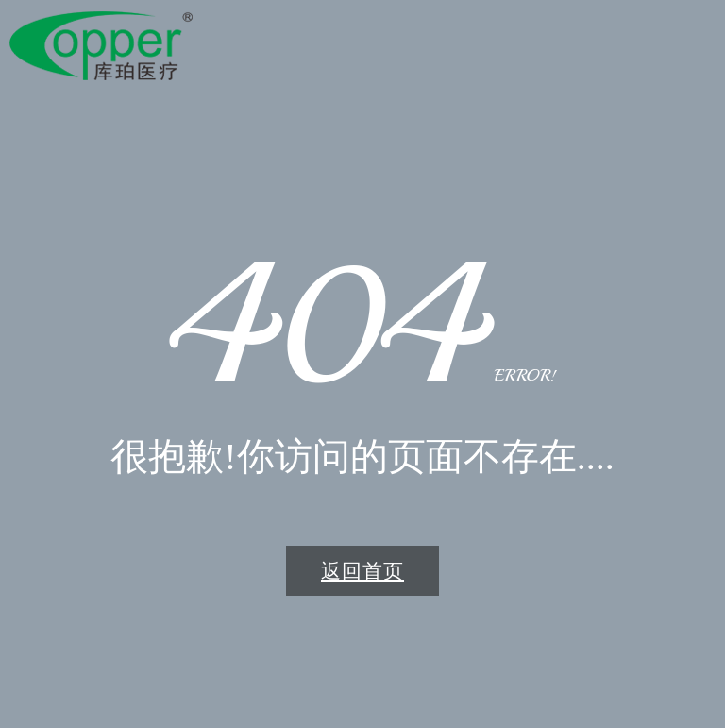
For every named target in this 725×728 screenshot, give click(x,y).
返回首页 (362, 571)
